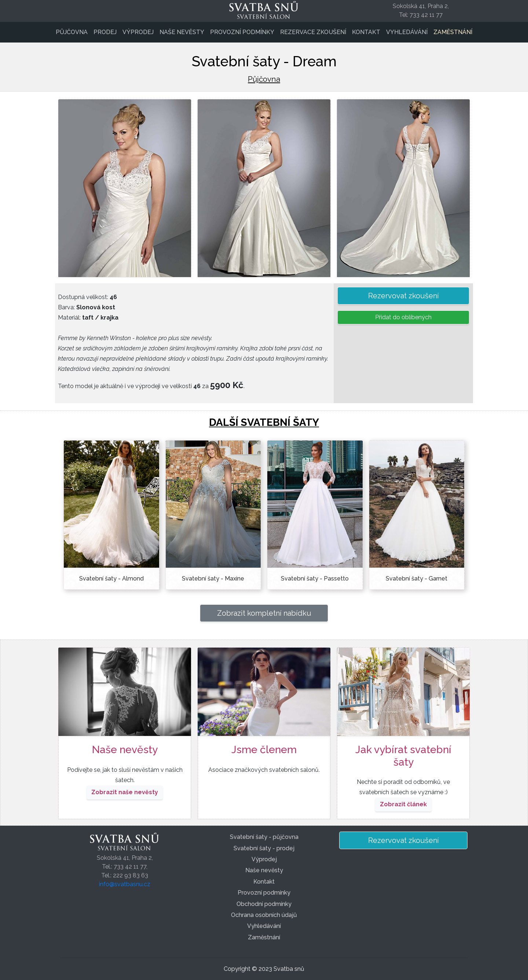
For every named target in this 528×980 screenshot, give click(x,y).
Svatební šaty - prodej (264, 848)
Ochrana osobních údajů (264, 915)
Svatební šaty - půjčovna (264, 837)
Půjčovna (72, 32)
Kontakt (366, 32)
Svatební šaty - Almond (111, 579)
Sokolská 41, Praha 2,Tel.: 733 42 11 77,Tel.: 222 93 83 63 (125, 867)
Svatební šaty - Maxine (213, 579)
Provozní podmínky (242, 32)
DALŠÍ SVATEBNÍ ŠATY (264, 422)
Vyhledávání (407, 32)
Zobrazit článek (403, 804)
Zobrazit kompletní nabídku (264, 613)
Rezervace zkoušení (313, 32)
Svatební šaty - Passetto (315, 579)
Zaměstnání (453, 32)
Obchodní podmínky (264, 904)
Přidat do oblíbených (403, 317)
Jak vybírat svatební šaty (403, 756)
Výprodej (138, 32)
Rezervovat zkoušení (404, 296)
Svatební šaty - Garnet (417, 579)
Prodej (105, 32)
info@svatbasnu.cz (125, 884)
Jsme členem (264, 750)
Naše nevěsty (182, 32)
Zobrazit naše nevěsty (125, 792)
